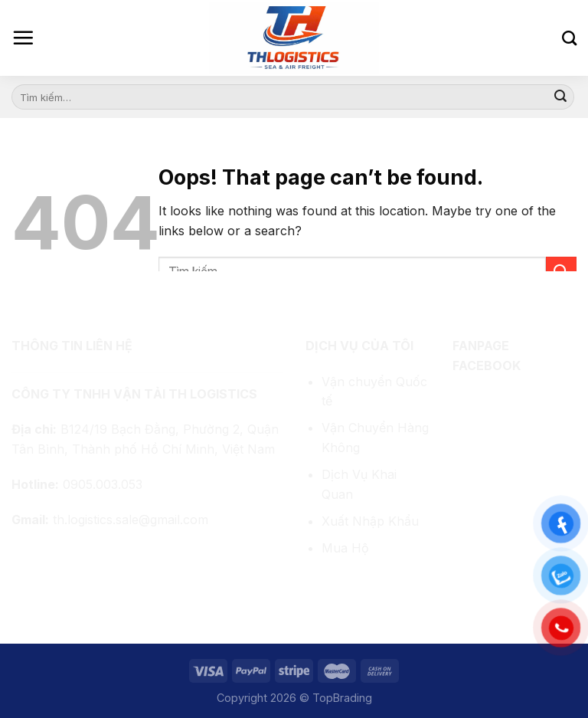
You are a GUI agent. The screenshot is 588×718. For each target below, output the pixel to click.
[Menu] (23, 38)
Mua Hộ (345, 548)
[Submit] (560, 97)
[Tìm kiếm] (569, 38)
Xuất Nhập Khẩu (370, 521)
